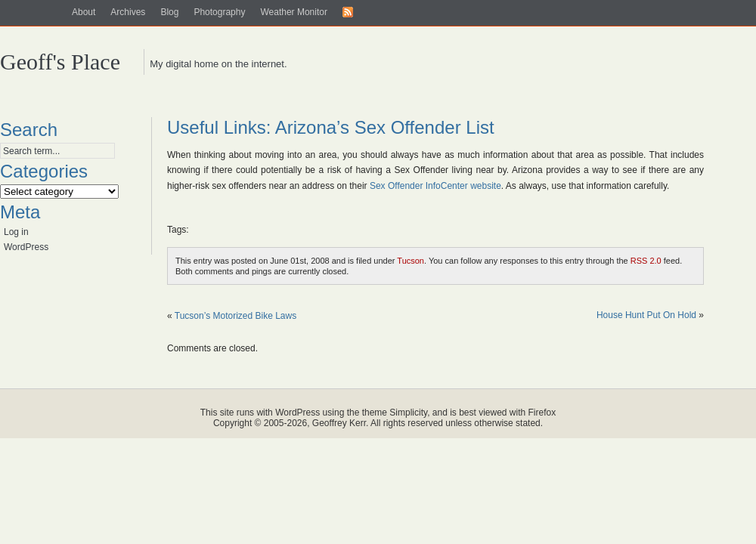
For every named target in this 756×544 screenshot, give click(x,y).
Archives (128, 12)
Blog (169, 12)
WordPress (26, 247)
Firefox (542, 413)
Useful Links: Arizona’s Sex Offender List (331, 127)
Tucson (411, 261)
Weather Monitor (293, 12)
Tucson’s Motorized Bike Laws (235, 316)
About (84, 12)
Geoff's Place (60, 62)
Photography (219, 12)
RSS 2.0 (646, 261)
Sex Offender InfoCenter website (435, 186)
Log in (16, 232)
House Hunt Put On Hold (646, 315)
